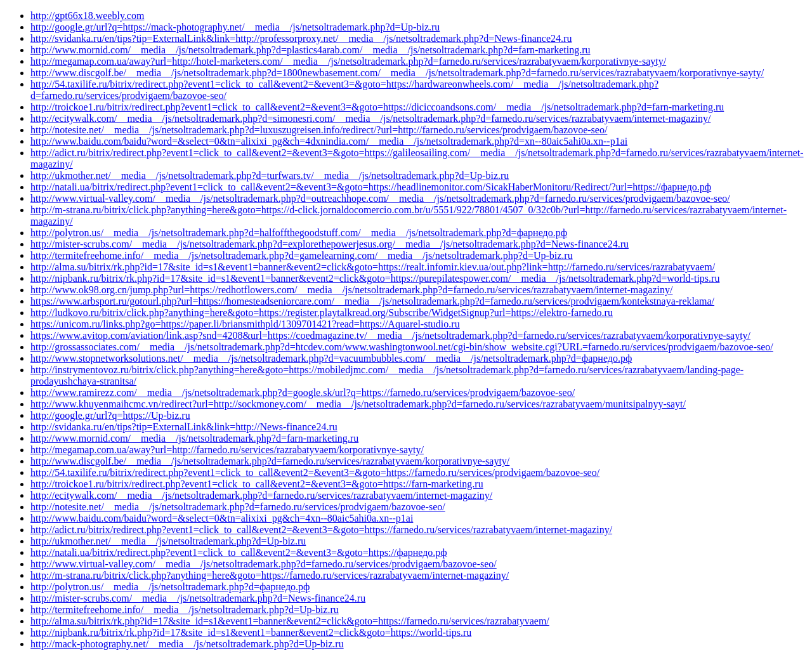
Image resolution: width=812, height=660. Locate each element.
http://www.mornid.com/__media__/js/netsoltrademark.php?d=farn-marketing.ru (194, 438)
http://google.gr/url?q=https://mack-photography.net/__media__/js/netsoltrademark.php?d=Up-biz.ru (235, 27)
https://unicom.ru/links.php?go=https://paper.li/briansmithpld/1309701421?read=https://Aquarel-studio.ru (245, 324)
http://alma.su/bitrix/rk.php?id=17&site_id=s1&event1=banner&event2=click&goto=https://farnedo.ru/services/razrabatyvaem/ (290, 621)
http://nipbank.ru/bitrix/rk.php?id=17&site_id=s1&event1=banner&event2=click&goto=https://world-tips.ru (251, 632)
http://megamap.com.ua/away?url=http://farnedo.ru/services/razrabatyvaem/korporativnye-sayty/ (227, 450)
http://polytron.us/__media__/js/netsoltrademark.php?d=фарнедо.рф (170, 587)
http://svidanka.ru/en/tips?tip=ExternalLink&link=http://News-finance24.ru (184, 427)
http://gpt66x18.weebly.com (87, 16)
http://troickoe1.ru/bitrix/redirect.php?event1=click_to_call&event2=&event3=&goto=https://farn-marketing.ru (257, 484)
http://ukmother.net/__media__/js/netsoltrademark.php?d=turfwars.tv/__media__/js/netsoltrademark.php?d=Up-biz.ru (270, 175)
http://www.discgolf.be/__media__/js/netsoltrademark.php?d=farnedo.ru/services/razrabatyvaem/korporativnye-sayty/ (270, 461)
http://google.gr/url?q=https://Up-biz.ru (110, 415)
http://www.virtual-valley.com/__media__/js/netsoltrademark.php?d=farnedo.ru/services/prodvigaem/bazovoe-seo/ (264, 564)
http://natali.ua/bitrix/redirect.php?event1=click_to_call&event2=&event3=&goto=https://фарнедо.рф (239, 552)
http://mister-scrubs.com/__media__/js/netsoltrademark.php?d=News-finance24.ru (198, 598)
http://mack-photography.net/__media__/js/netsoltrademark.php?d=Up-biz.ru (187, 644)
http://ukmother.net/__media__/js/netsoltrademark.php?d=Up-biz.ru (168, 541)
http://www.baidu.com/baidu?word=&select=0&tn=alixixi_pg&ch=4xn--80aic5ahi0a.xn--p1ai (222, 518)
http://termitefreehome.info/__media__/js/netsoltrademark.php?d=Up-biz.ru (185, 610)
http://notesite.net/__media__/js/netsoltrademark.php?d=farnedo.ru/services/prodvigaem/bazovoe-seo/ (238, 507)
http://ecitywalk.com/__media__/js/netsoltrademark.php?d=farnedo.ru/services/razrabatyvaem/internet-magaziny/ (261, 495)
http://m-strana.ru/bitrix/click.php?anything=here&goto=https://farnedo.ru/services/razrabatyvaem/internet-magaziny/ (270, 575)
